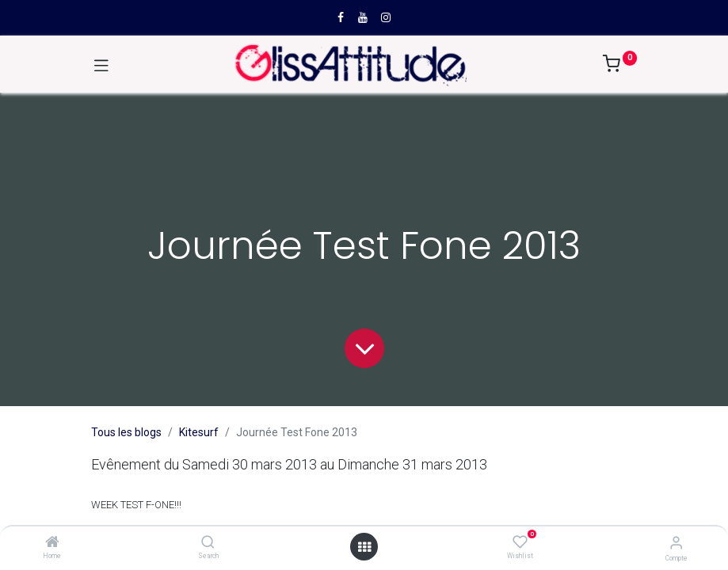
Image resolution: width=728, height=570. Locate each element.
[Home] (52, 543)
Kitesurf (199, 432)
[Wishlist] (520, 542)
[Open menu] (364, 547)
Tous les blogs (126, 432)
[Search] (208, 543)
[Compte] (676, 543)
